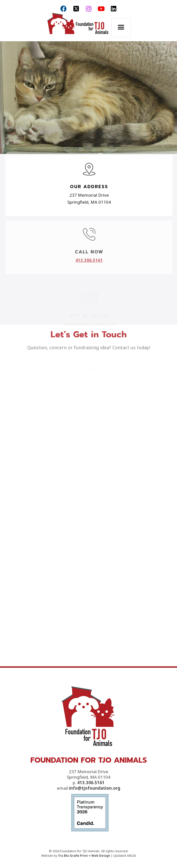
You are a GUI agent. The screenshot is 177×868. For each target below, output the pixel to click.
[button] (121, 28)
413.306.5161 (91, 803)
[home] (76, 28)
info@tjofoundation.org (95, 809)
